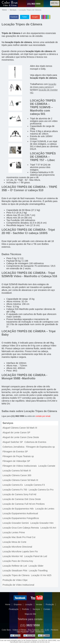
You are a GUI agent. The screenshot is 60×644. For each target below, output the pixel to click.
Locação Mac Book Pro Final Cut (19, 537)
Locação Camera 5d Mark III (17, 471)
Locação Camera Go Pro (41, 490)
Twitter (25, 17)
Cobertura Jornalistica (13, 447)
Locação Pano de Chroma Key (18, 561)
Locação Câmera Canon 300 (17, 475)
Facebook (14, 17)
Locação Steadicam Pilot (15, 571)
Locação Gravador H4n (42, 523)
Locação (29, 604)
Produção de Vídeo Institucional (18, 585)
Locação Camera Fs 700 (15, 490)
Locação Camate (47, 466)
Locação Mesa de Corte (14, 542)
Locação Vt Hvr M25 (41, 575)
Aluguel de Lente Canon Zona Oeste (21, 437)
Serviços (13, 10)
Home (4, 10)
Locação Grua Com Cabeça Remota (21, 528)
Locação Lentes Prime (14, 532)
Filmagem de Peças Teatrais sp (18, 456)
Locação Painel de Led (36, 556)
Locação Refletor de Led (15, 566)
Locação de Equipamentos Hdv (18, 509)
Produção (50, 604)
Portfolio (26, 609)
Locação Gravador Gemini (16, 523)
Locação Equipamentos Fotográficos (21, 518)
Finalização (14, 609)
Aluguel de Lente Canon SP (16, 433)
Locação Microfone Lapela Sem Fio (20, 552)
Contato (47, 609)
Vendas (39, 604)
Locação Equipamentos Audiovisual (20, 513)
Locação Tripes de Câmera (22, 24)
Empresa (18, 604)
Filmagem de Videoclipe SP (16, 461)
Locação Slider (36, 566)
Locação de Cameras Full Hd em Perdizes (24, 504)
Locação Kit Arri (48, 528)
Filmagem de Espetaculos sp (40, 447)
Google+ (35, 17)
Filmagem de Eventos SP (15, 452)
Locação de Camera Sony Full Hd (19, 494)
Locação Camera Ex (13, 485)
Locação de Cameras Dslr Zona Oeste (22, 499)
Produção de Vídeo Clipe (15, 580)
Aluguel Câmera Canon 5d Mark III (20, 428)
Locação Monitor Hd (13, 556)
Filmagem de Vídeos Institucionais (20, 466)
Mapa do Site (30, 614)
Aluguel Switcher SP (13, 442)
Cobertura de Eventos (35, 442)
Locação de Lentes (45, 509)
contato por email (43, 416)
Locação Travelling (38, 571)
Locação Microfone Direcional (17, 547)
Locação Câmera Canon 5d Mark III (20, 480)
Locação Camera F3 (35, 485)
